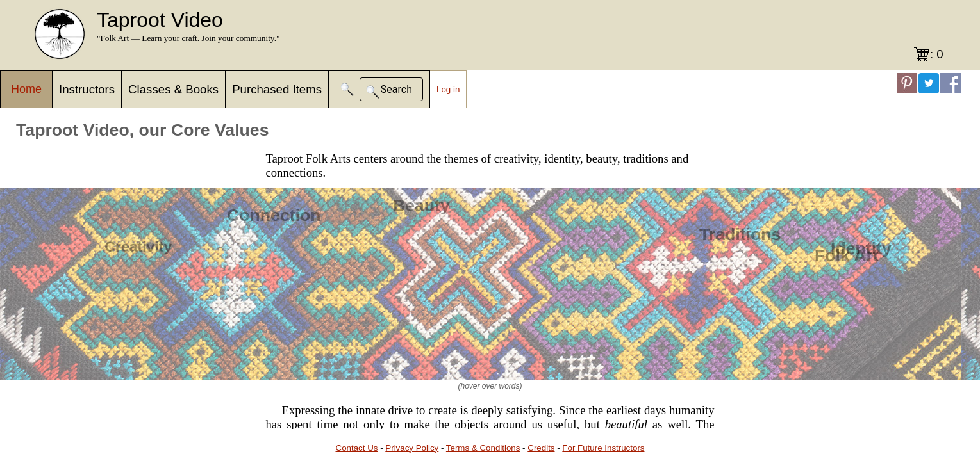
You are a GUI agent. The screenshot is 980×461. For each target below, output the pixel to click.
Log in (448, 89)
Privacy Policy (412, 448)
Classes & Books (173, 89)
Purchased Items (277, 89)
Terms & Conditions (483, 448)
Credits (541, 448)
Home (26, 89)
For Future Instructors (603, 448)
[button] (347, 89)
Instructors (87, 89)
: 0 (937, 54)
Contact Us (357, 448)
